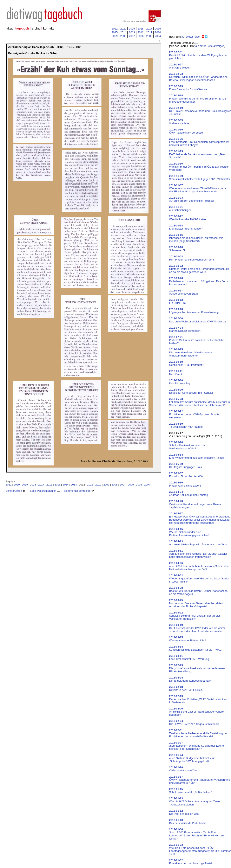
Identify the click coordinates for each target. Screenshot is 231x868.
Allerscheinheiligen (180, 208)
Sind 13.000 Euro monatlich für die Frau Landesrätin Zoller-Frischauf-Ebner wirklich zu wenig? (196, 834)
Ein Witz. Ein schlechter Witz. (187, 475)
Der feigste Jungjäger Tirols (185, 465)
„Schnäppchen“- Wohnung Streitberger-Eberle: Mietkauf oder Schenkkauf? (197, 746)
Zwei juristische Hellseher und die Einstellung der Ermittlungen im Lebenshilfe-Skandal (198, 733)
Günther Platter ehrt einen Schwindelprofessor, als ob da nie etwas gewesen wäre (199, 269)
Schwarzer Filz (178, 249)
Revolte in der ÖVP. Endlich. (186, 688)
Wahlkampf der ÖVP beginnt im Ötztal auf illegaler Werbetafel (199, 167)
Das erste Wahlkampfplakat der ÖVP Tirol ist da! (198, 320)
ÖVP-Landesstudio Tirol (183, 769)
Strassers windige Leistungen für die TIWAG (195, 648)
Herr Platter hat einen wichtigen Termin (192, 258)
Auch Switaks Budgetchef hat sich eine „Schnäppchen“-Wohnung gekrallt (192, 758)
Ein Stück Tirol (178, 301)
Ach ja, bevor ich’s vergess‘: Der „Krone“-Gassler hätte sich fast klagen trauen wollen (198, 554)
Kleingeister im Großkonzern (186, 227)
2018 (141, 29)
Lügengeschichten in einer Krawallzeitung (194, 311)
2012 (141, 32)
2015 (115, 32)
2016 (158, 29)
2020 (123, 29)
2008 (123, 36)
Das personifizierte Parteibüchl (187, 822)
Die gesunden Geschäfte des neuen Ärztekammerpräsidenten (190, 352)
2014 (123, 32)
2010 (158, 32)
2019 (132, 29)
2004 (158, 36)
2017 (149, 29)
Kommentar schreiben (79, 491)
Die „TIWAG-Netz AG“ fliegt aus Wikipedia (194, 722)
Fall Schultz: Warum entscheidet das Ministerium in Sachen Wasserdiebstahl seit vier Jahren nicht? (199, 402)
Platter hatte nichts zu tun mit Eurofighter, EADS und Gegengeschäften (198, 99)
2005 (149, 36)
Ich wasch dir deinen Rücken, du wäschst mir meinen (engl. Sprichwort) (196, 238)
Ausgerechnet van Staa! (183, 292)
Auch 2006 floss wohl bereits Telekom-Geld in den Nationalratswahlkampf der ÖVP (199, 566)
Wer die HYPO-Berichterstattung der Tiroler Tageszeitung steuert (195, 801)
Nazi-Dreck (176, 373)
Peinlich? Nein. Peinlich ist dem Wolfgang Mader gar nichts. (198, 55)
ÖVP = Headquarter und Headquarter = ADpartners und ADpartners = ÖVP (200, 780)
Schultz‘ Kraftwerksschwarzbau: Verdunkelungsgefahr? (188, 445)
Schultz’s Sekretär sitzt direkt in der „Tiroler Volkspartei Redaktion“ (195, 616)
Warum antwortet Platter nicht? (187, 639)
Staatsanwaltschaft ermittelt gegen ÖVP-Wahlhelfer (200, 178)
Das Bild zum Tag (180, 382)
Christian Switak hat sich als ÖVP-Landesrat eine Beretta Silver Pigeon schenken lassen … (198, 77)
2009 (115, 36)
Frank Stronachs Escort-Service (188, 88)
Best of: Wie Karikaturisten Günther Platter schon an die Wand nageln (198, 591)
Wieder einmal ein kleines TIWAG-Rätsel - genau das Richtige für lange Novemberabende (198, 188)
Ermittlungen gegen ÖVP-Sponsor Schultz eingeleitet (194, 414)
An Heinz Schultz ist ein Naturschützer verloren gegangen (197, 712)
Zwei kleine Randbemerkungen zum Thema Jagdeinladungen (195, 504)
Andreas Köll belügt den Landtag (189, 493)
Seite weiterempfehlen (45, 491)
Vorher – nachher (179, 122)
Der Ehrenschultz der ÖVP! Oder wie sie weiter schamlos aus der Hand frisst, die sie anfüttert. (197, 628)
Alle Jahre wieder (179, 66)
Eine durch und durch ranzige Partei (190, 862)
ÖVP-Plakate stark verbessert (187, 131)
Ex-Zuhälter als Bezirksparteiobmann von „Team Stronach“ (198, 154)
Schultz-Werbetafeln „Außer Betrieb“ (191, 791)
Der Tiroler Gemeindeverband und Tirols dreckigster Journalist (200, 111)
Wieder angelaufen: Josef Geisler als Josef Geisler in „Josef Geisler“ (199, 578)
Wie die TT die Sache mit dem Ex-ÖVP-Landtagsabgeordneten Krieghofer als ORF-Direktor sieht (200, 849)
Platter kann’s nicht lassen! (185, 484)
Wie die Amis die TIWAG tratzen (188, 218)
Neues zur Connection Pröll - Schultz (191, 391)
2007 (132, 36)
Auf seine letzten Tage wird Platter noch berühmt (198, 543)
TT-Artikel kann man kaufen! (186, 425)
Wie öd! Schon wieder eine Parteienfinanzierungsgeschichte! (189, 532)
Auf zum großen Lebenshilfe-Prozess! (192, 199)
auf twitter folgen (191, 37)
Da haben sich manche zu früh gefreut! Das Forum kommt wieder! (199, 281)
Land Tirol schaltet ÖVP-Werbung (189, 657)
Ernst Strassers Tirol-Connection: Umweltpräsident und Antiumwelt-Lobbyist (199, 142)
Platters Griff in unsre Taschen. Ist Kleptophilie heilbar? (196, 340)
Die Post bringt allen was (184, 812)
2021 (115, 29)
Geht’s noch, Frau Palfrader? (186, 363)
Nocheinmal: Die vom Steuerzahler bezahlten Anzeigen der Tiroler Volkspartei (196, 603)
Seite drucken (15, 491)
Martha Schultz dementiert (185, 329)
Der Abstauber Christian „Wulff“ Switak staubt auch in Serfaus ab (199, 699)
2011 (149, 32)
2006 (141, 36)
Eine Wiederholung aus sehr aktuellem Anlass (196, 456)
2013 (132, 32)
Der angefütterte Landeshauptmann (190, 679)
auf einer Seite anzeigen (210, 46)
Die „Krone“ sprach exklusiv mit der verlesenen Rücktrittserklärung (197, 668)
